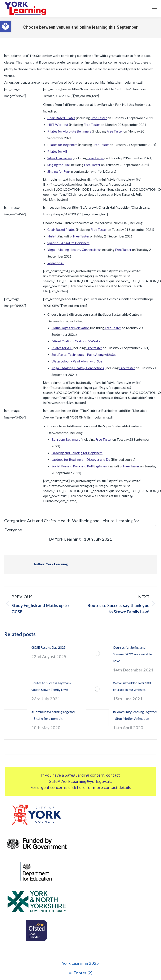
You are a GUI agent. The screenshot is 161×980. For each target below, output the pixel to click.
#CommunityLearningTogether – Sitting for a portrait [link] (54, 715)
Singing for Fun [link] (58, 165)
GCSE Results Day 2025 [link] (49, 647)
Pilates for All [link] (57, 151)
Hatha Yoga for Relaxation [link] (71, 328)
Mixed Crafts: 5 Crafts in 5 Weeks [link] (76, 341)
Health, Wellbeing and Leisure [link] (86, 521)
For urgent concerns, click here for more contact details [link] (80, 787)
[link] (5, 26)
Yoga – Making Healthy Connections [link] (74, 249)
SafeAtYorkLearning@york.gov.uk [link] (80, 781)
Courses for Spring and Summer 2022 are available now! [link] (132, 654)
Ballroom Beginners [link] (66, 439)
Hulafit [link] (53, 236)
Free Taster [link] (99, 118)
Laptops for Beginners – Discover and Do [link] (81, 459)
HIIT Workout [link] (58, 124)
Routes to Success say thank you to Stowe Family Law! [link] (51, 686)
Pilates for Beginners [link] (62, 145)
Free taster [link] (94, 348)
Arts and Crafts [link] (41, 521)
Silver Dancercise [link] (60, 158)
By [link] (65, 539)
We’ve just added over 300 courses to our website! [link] (132, 686)
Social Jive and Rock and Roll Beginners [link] (80, 466)
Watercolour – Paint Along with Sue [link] (77, 361)
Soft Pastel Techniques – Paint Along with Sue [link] (84, 354)
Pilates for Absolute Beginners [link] (69, 131)
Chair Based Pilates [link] (61, 118)
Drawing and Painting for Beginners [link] (77, 453)
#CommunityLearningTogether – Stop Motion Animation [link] (135, 715)
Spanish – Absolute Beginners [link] (68, 243)
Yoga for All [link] (56, 263)
